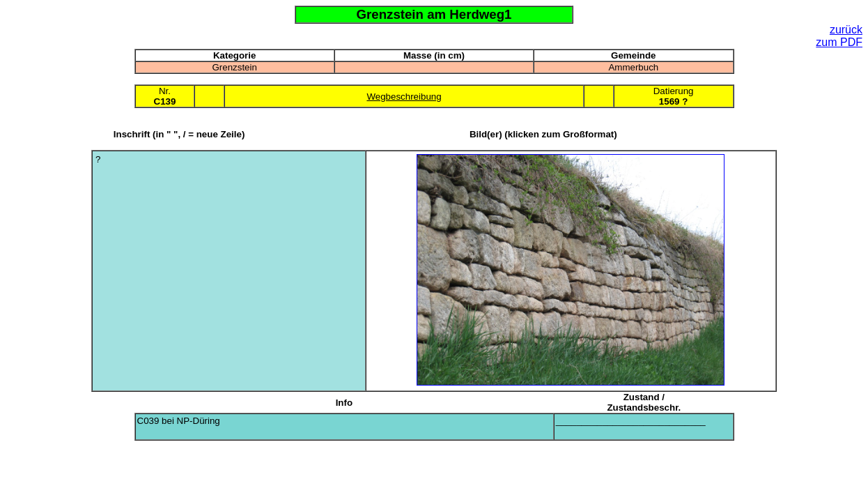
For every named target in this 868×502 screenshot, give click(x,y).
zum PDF (839, 42)
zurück (846, 30)
